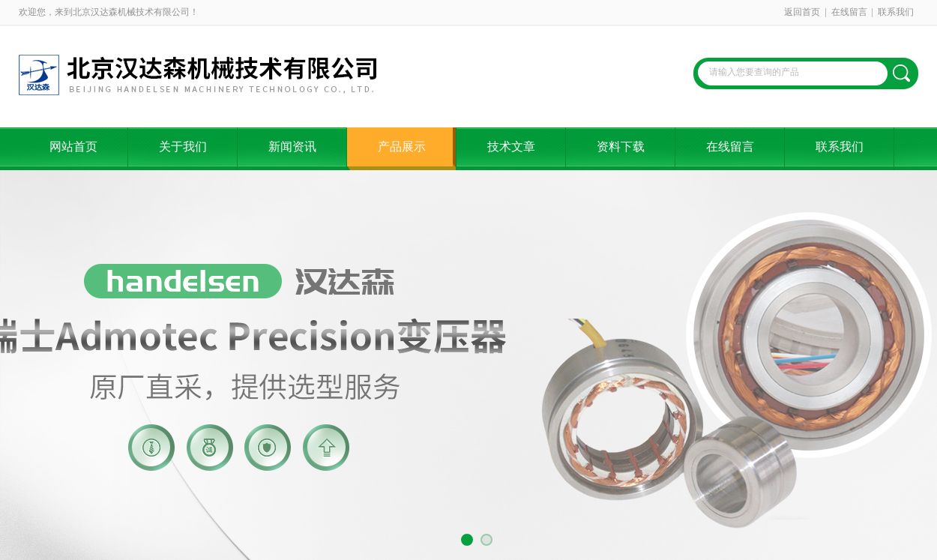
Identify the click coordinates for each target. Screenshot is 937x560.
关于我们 (183, 147)
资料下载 (621, 147)
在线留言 (849, 12)
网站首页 (73, 147)
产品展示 (402, 147)
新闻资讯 (292, 147)
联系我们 (896, 12)
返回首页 (802, 12)
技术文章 (511, 147)
